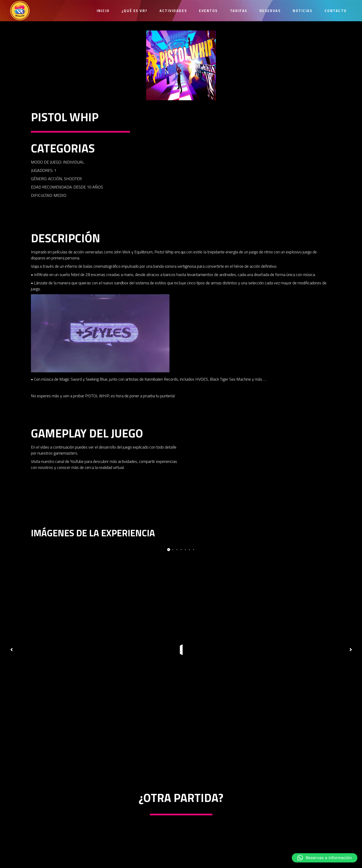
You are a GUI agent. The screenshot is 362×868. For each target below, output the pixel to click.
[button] (325, 858)
